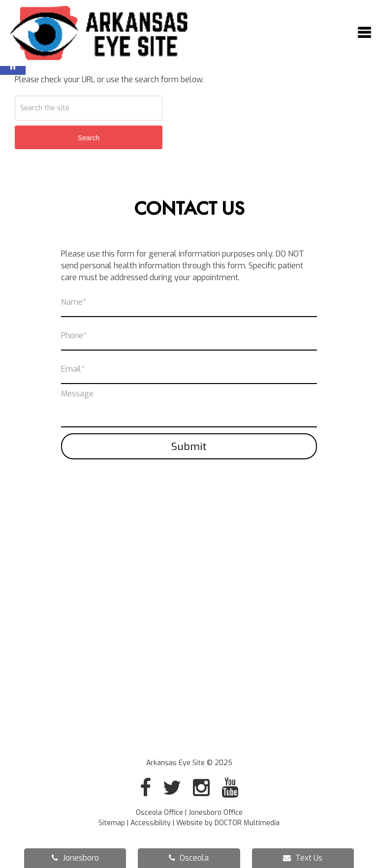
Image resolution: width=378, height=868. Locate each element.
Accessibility (151, 823)
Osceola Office (160, 813)
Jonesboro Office (216, 813)
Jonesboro (75, 858)
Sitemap (112, 823)
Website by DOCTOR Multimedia (228, 823)
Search (89, 138)
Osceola (189, 858)
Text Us (303, 858)
